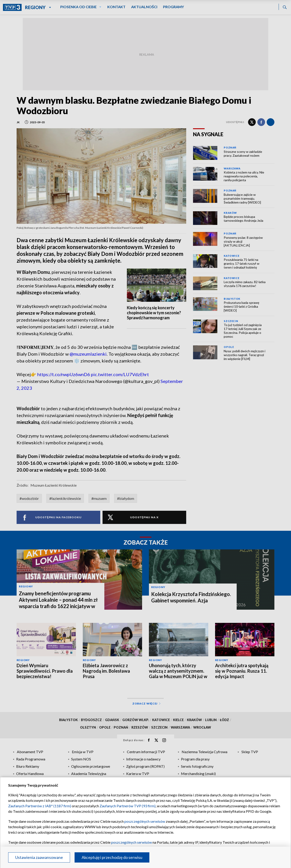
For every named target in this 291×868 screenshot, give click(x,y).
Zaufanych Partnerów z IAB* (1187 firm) (40, 806)
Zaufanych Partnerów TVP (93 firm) (128, 806)
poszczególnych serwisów (145, 821)
